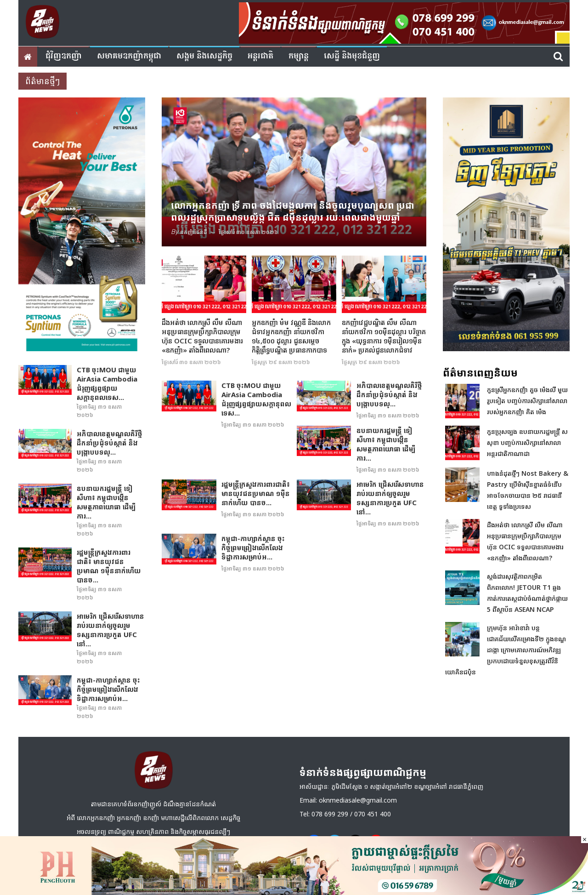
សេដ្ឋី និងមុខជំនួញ (352, 56)
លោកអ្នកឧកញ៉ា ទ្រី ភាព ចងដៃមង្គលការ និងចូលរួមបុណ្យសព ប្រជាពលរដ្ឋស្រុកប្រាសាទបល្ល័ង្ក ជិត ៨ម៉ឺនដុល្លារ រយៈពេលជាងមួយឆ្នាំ (293, 211)
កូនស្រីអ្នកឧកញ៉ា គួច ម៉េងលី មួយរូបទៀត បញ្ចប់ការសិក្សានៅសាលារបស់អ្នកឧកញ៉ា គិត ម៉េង (527, 401)
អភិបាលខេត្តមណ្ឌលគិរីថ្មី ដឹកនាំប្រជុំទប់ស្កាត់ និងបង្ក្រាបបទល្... (110, 443)
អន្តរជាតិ (260, 56)
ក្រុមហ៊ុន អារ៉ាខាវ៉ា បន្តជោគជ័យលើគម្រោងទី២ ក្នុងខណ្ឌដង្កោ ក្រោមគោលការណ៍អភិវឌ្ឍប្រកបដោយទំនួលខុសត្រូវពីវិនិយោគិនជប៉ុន (506, 650)
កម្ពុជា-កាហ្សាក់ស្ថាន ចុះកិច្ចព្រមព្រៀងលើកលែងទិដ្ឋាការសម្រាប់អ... (108, 689)
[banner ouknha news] (404, 22)
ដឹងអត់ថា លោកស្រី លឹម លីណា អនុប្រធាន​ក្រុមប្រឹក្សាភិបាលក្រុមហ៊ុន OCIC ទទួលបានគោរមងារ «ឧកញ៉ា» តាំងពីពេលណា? (202, 336)
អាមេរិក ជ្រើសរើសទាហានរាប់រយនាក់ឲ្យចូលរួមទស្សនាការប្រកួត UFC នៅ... (110, 630)
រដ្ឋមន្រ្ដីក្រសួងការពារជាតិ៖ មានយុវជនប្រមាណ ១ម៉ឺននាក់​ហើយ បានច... (109, 566)
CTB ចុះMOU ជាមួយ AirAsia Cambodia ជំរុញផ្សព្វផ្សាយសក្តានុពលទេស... (107, 383)
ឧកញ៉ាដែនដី (194, 232)
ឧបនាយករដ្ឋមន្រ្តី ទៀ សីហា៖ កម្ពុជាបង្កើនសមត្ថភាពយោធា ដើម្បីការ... (106, 502)
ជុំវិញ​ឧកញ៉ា (64, 56)
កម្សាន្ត (299, 56)
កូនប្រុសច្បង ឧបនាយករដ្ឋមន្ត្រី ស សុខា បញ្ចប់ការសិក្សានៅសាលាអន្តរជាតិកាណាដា (527, 442)
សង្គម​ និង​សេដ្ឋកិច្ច (204, 56)
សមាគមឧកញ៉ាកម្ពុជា (129, 56)
